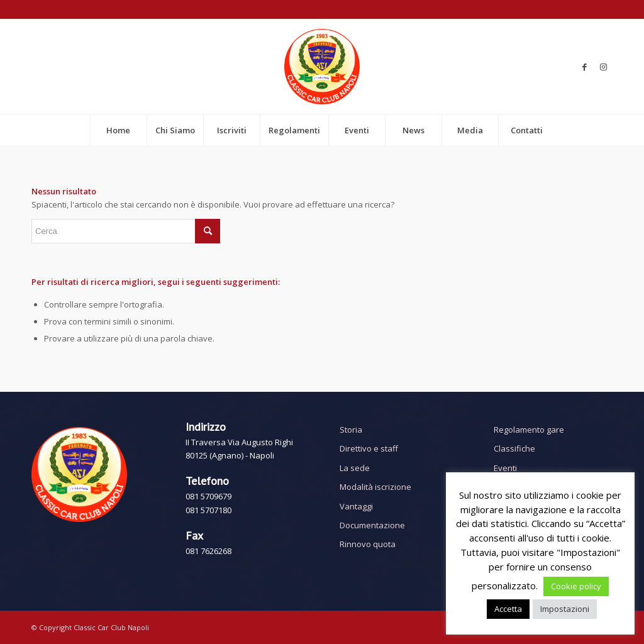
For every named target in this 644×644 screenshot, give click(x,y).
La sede (355, 468)
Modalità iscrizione (375, 487)
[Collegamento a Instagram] (603, 67)
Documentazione (372, 525)
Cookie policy (576, 586)
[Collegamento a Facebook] (584, 67)
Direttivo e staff (369, 448)
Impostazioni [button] (565, 609)
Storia (351, 430)
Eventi (505, 468)
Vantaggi (356, 506)
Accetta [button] (508, 609)
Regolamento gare (529, 430)
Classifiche (514, 448)
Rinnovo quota (368, 544)
